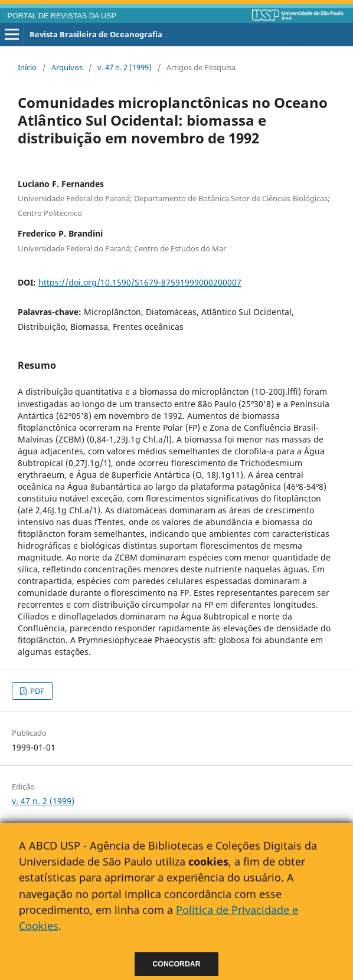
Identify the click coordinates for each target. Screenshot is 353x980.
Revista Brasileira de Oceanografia (96, 34)
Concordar (177, 964)
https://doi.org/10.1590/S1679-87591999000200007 (140, 282)
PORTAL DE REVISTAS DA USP (62, 16)
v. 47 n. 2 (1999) (125, 67)
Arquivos (67, 67)
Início (27, 67)
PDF (36, 691)
